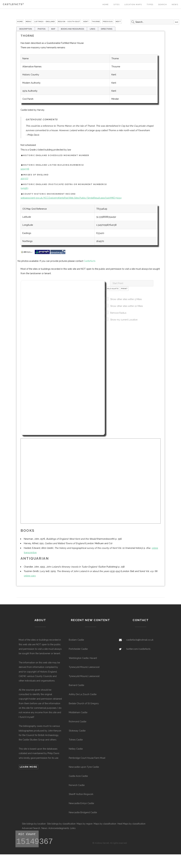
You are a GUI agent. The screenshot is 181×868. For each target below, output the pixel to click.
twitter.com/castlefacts (138, 649)
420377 (24, 178)
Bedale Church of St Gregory (84, 703)
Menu (29, 22)
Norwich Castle (77, 785)
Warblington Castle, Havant (83, 658)
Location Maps (133, 4)
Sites (116, 4)
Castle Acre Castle (78, 776)
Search (163, 4)
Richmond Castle (78, 721)
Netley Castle (76, 749)
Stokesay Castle (77, 731)
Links (73, 828)
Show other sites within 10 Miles (127, 306)
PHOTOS (42, 29)
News (175, 4)
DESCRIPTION (26, 29)
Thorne (96, 22)
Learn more (29, 767)
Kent (86, 22)
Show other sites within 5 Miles (126, 299)
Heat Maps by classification (131, 824)
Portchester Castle (78, 649)
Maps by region (85, 824)
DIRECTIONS (107, 29)
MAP (53, 29)
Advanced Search (31, 828)
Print (124, 289)
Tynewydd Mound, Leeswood (84, 667)
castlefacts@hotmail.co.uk (140, 640)
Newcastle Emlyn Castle (81, 803)
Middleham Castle (78, 712)
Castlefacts (13, 4)
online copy (30, 576)
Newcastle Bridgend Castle (83, 812)
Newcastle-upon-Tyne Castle (84, 767)
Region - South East (69, 22)
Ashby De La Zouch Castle (83, 694)
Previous (108, 22)
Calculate (112, 289)
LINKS (93, 29)
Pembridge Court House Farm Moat (87, 758)
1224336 (25, 169)
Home (106, 4)
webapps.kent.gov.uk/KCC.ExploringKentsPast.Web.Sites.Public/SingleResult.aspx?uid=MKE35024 (71, 198)
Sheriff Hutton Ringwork (81, 794)
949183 (24, 188)
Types (150, 4)
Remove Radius (118, 313)
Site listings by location (34, 824)
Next (118, 22)
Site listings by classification (61, 824)
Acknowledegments (59, 828)
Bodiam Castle (76, 640)
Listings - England (45, 22)
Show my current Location (124, 320)
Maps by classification (105, 824)
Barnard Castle (76, 685)
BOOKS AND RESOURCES (72, 29)
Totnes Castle (76, 740)
